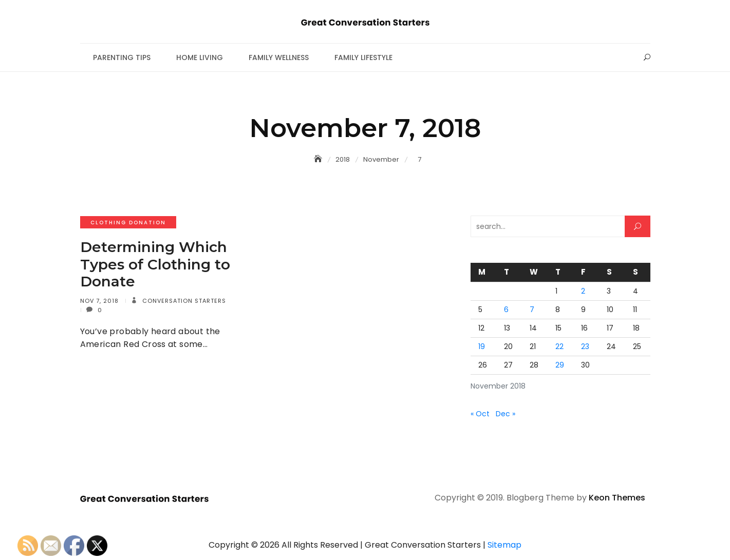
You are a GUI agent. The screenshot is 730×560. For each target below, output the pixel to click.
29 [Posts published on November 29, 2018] (560, 365)
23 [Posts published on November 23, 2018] (585, 346)
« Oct (480, 414)
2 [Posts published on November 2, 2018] (583, 291)
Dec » (506, 414)
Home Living (200, 57)
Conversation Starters (183, 301)
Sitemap (504, 545)
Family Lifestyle (363, 57)
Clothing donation (128, 223)
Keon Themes (617, 498)
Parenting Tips (122, 57)
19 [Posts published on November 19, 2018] (482, 346)
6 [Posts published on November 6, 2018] (506, 310)
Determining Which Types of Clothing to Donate (155, 264)
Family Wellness (279, 57)
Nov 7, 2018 (99, 301)
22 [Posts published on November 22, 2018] (559, 346)
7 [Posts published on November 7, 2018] (532, 310)
